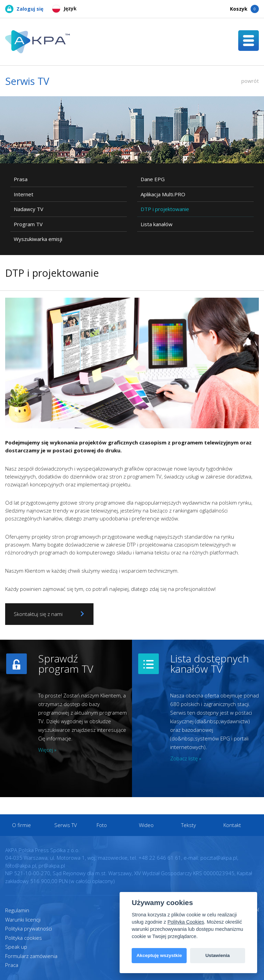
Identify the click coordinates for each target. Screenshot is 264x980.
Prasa (21, 179)
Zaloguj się (24, 9)
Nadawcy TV (29, 209)
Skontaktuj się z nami (49, 614)
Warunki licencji (23, 920)
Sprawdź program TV (66, 664)
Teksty (189, 825)
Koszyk (244, 9)
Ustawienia (217, 955)
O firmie (21, 825)
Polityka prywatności (29, 928)
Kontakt (232, 825)
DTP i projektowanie (165, 209)
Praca (12, 965)
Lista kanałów (157, 224)
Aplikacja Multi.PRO (163, 194)
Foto (102, 825)
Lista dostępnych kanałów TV (210, 664)
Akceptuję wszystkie (159, 955)
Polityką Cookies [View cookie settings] (186, 922)
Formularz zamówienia (31, 956)
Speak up (16, 947)
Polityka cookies (24, 938)
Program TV (28, 224)
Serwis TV (66, 825)
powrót (250, 81)
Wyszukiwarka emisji (38, 239)
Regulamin (17, 910)
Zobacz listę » (186, 758)
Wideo (146, 825)
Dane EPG (153, 179)
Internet (24, 194)
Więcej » (47, 750)
